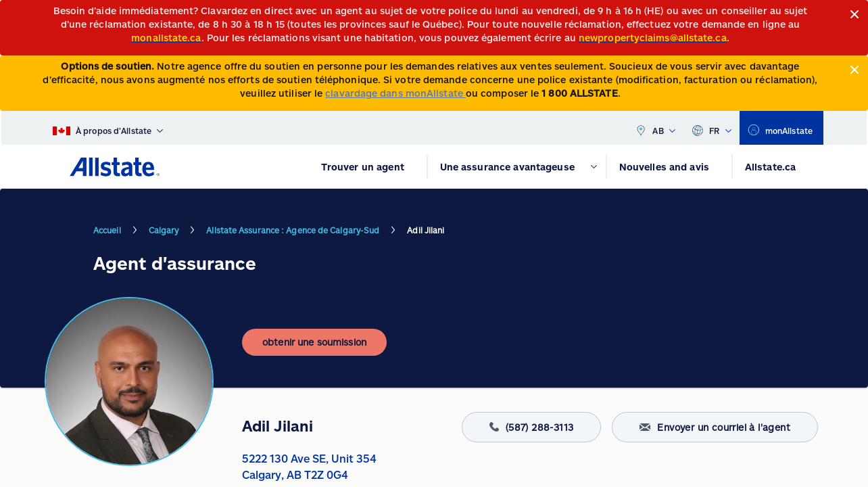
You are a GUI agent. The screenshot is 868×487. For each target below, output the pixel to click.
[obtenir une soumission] (314, 342)
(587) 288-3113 (532, 427)
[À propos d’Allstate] (108, 128)
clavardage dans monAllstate (395, 93)
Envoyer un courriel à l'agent (715, 427)
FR (712, 128)
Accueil (107, 230)
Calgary (164, 230)
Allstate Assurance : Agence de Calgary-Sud (293, 230)
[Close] (855, 15)
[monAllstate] (781, 128)
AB (655, 128)
